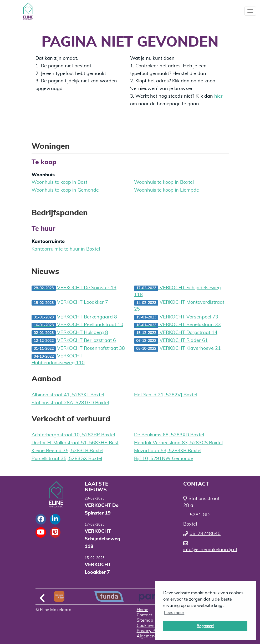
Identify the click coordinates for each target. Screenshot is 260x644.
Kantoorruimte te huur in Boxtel (66, 249)
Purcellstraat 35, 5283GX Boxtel (67, 459)
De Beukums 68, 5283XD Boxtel (169, 435)
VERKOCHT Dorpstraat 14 (176, 333)
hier (218, 96)
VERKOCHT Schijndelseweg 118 (177, 291)
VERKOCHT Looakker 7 (70, 303)
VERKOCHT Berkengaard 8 (74, 318)
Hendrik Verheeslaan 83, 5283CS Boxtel (178, 443)
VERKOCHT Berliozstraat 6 (74, 341)
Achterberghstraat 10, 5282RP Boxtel (73, 435)
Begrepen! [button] (205, 626)
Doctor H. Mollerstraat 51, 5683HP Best (75, 443)
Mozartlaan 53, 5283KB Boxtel (168, 451)
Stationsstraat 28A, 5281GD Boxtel (70, 403)
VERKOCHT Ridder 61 (171, 341)
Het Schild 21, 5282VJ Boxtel (166, 395)
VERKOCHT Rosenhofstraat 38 (78, 349)
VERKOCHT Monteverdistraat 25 (179, 306)
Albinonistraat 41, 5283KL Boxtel (68, 395)
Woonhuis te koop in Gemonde (65, 190)
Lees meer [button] (174, 613)
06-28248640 (205, 534)
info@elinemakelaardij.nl (210, 550)
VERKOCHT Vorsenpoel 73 (176, 318)
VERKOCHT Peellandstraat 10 (77, 325)
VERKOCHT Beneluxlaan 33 (177, 325)
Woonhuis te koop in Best (59, 182)
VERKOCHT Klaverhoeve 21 (177, 349)
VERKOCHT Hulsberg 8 (70, 333)
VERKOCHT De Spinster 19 (74, 288)
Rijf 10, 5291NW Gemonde (164, 459)
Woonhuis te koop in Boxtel (164, 182)
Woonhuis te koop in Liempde (167, 190)
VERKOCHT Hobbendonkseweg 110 (58, 360)
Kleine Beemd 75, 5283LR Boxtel (67, 451)
